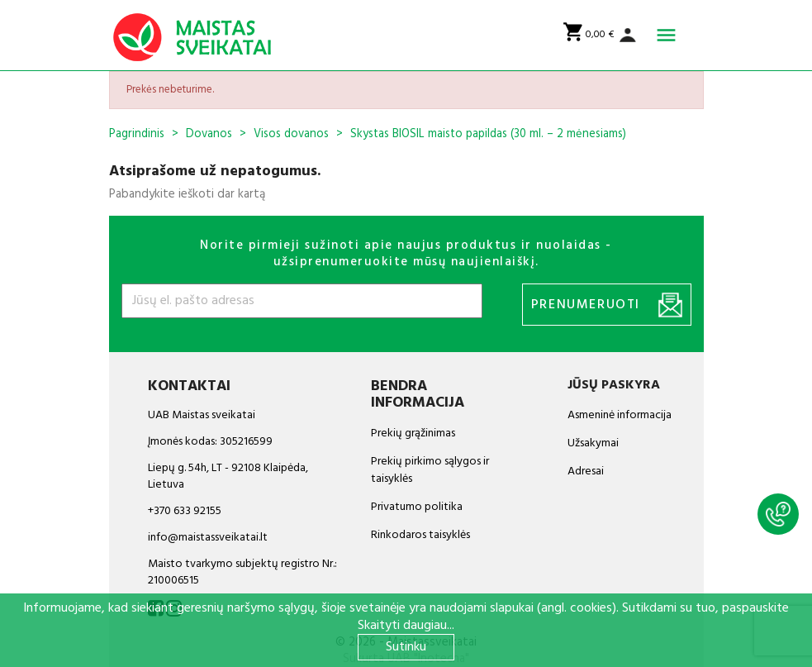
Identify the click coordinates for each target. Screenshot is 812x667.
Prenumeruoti (607, 305)
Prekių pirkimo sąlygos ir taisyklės (430, 470)
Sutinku (406, 647)
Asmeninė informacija (620, 415)
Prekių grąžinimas (413, 434)
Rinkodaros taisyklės (420, 535)
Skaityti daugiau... (406, 626)
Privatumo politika (417, 507)
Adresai (586, 472)
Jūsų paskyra (614, 385)
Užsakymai (593, 443)
